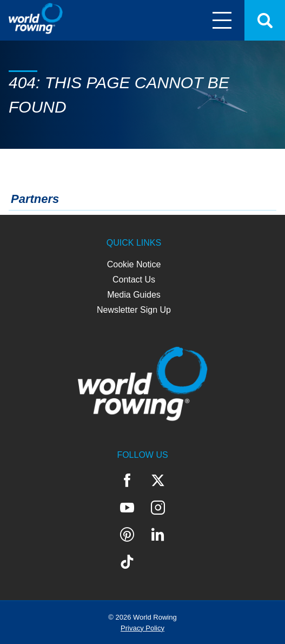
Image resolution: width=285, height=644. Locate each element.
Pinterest (127, 535)
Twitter (158, 481)
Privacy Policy (142, 628)
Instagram (158, 508)
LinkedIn (158, 535)
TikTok (127, 562)
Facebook (127, 481)
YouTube (127, 508)
